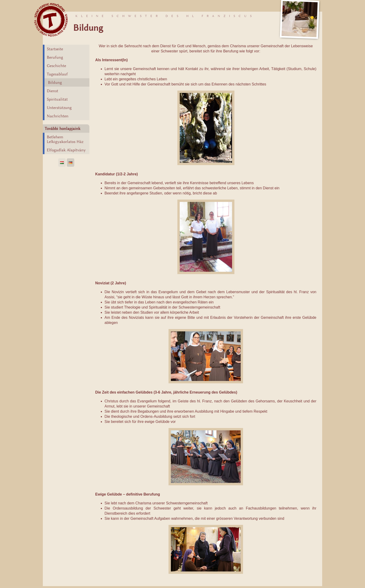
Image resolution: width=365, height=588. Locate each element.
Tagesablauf (57, 74)
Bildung (55, 82)
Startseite (55, 49)
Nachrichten (58, 116)
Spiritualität (57, 99)
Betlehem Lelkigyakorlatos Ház (65, 139)
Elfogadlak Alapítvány (66, 150)
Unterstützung (59, 108)
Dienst (52, 91)
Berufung (55, 57)
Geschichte (56, 66)
